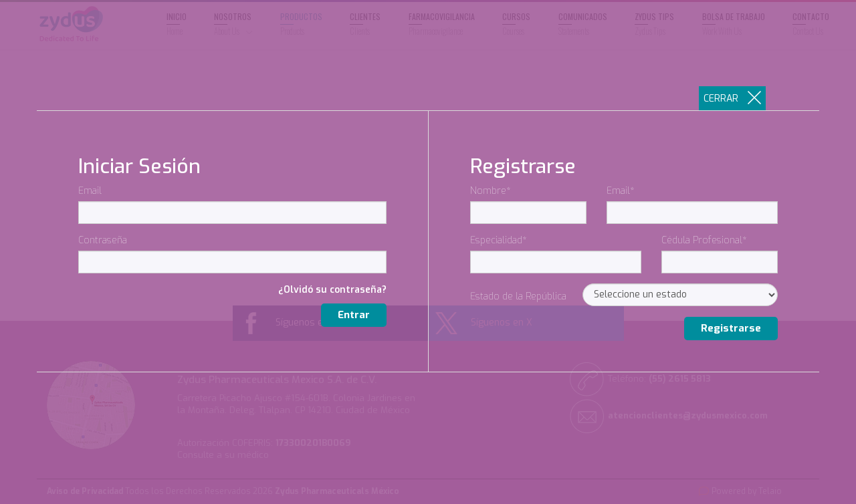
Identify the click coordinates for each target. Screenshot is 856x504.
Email (90, 191)
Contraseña (103, 240)
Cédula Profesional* (704, 240)
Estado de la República (518, 296)
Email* (621, 191)
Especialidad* (499, 240)
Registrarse (731, 328)
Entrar (354, 315)
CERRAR (732, 98)
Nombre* (491, 191)
